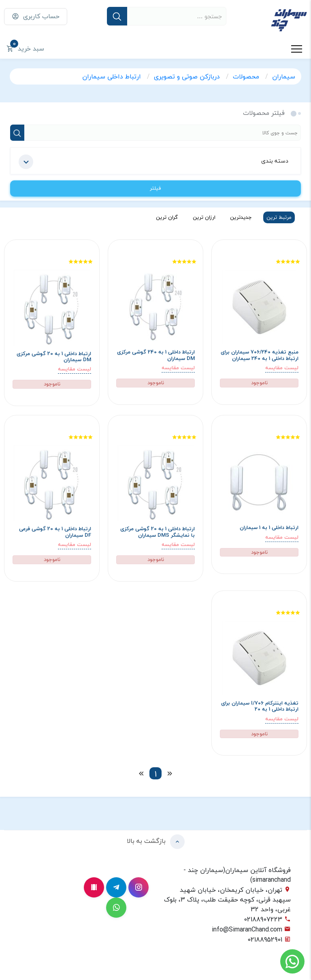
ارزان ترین (204, 217)
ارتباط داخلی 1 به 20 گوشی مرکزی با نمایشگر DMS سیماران (158, 532)
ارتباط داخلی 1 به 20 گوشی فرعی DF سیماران (55, 532)
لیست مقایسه (282, 368)
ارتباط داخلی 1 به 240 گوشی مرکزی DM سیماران (156, 355)
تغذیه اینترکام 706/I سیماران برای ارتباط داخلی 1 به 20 (260, 706)
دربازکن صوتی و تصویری (188, 76)
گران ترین (167, 217)
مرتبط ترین (279, 217)
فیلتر (155, 188)
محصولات (247, 76)
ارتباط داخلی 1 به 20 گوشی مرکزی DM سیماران (54, 357)
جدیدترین (241, 217)
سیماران (284, 76)
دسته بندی (153, 162)
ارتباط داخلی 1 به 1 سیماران (269, 528)
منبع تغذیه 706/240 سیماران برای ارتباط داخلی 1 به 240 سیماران (260, 355)
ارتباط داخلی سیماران (113, 76)
